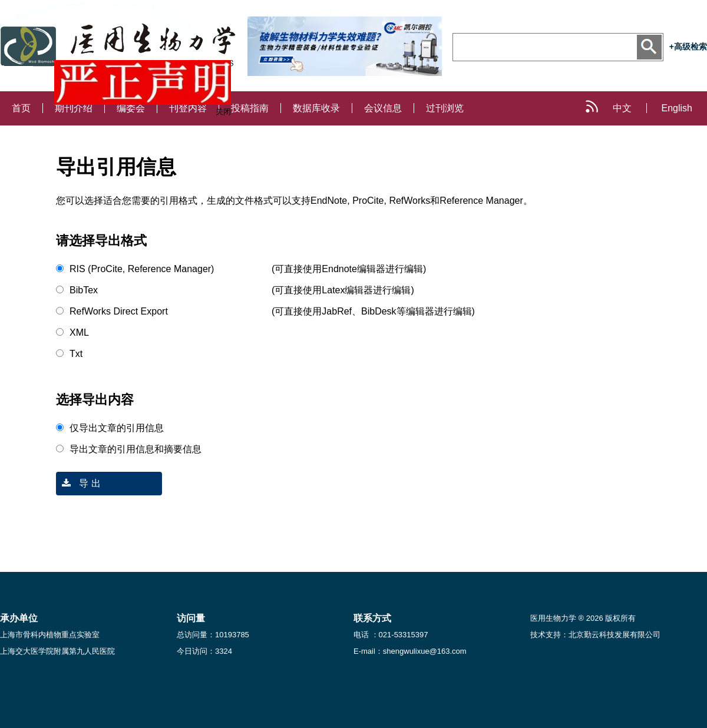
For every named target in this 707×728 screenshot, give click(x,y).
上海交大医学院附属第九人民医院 (57, 651)
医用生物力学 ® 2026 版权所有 (583, 618)
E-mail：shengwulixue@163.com (410, 651)
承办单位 (19, 618)
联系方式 (372, 618)
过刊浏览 (445, 108)
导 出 (78, 483)
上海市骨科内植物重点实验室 (50, 635)
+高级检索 (688, 47)
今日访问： (204, 651)
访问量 (191, 618)
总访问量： (213, 635)
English (677, 108)
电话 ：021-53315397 (391, 635)
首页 (21, 108)
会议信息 (383, 108)
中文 (622, 108)
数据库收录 (316, 108)
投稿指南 (250, 108)
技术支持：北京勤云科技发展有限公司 (595, 635)
